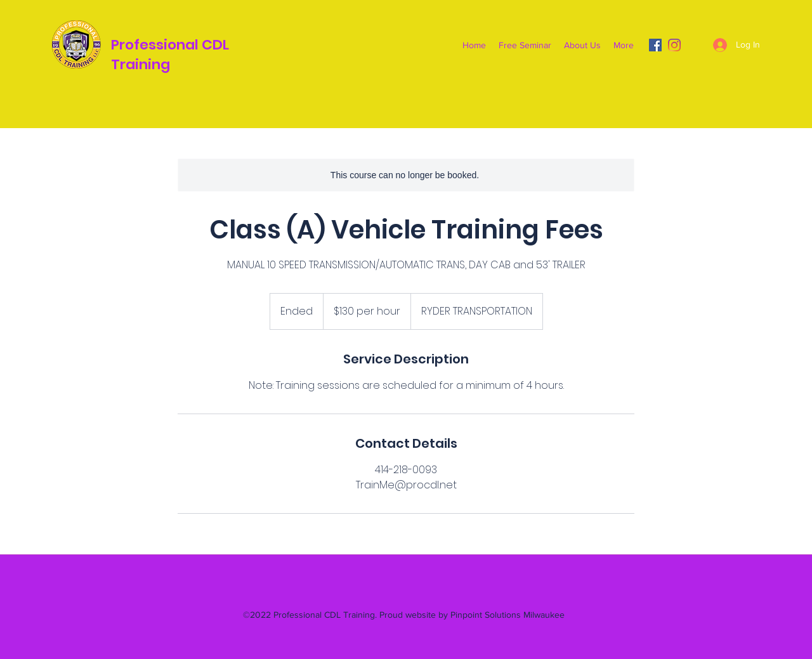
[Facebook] (655, 45)
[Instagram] (674, 45)
